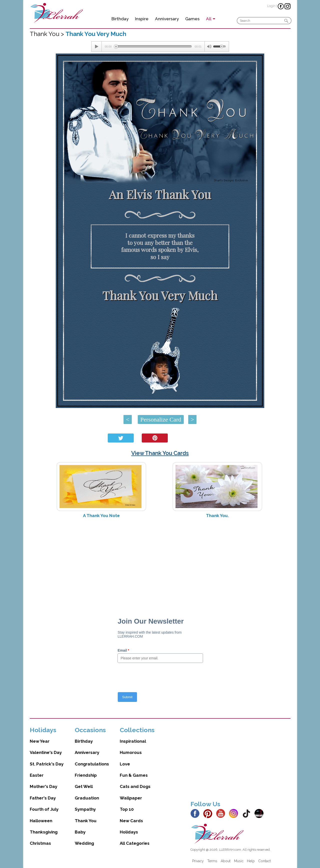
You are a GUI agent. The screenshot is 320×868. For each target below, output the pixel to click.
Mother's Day (43, 786)
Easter (37, 775)
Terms (212, 861)
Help (251, 861)
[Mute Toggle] (209, 47)
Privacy (198, 861)
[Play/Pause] (96, 47)
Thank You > (48, 34)
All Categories (135, 843)
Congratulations (92, 764)
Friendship (86, 775)
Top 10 (127, 809)
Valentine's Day (46, 752)
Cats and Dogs (135, 786)
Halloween (41, 821)
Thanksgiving (44, 832)
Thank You (86, 821)
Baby (80, 832)
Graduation (87, 798)
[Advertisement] (160, 562)
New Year (40, 741)
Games (192, 19)
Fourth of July (44, 809)
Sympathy (85, 809)
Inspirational (133, 741)
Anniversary (167, 19)
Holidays (129, 832)
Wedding (84, 843)
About (226, 861)
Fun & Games (134, 775)
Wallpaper (131, 798)
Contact (264, 861)
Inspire (142, 19)
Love (125, 764)
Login (271, 6)
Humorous (131, 752)
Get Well (84, 786)
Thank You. (217, 516)
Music (239, 861)
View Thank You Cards (160, 453)
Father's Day (43, 798)
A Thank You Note (101, 516)
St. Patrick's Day (47, 764)
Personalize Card (161, 419)
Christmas (40, 843)
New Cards (131, 821)
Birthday (120, 19)
